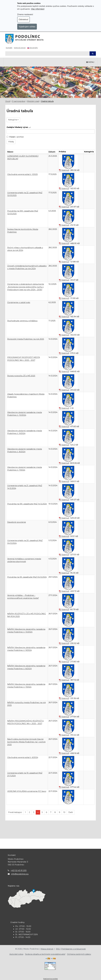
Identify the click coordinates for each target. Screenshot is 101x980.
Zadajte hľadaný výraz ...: (19, 127)
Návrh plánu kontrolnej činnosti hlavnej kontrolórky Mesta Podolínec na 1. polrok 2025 (26, 742)
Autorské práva (16, 954)
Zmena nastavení (25, 14)
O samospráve (19, 101)
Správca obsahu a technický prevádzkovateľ (45, 954)
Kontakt (9, 48)
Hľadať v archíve (15, 137)
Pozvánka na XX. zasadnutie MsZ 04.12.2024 (27, 577)
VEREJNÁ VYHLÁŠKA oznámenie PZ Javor (27, 791)
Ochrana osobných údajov (79, 954)
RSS (58, 949)
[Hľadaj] (47, 54)
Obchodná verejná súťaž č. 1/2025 (23, 174)
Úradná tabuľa (47, 101)
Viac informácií (38, 9)
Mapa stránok (47, 949)
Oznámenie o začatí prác (19, 302)
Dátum (52, 152)
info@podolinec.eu (20, 874)
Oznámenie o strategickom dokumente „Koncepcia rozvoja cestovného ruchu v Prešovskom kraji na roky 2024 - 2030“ (26, 287)
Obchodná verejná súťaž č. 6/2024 (23, 757)
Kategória (13, 120)
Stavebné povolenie (17, 522)
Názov (10, 152)
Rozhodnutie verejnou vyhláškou (22, 321)
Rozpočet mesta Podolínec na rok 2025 (26, 339)
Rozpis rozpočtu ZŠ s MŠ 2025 (21, 376)
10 (64, 812)
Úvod (8, 101)
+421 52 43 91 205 (19, 870)
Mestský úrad (33, 101)
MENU (90, 62)
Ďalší (71, 812)
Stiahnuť (65, 170)
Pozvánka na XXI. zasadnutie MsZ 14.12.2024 (27, 504)
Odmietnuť (24, 19)
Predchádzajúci (15, 812)
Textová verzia (20, 48)
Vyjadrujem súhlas (27, 27)
